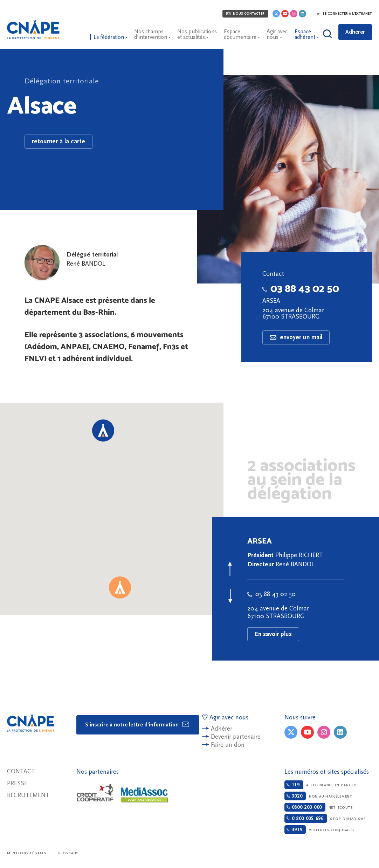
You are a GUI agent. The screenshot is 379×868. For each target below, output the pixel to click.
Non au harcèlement (318, 796)
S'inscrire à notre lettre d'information (137, 724)
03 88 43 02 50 (301, 288)
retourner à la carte (58, 141)
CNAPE (33, 30)
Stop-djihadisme (325, 818)
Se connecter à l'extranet (341, 14)
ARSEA (271, 301)
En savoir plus (273, 634)
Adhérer (355, 32)
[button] (120, 587)
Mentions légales (27, 853)
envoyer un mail (296, 337)
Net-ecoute (319, 807)
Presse (17, 783)
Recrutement (28, 795)
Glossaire (69, 853)
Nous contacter (245, 14)
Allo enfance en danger (320, 785)
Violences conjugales (320, 830)
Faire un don (228, 745)
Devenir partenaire (236, 737)
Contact (21, 771)
